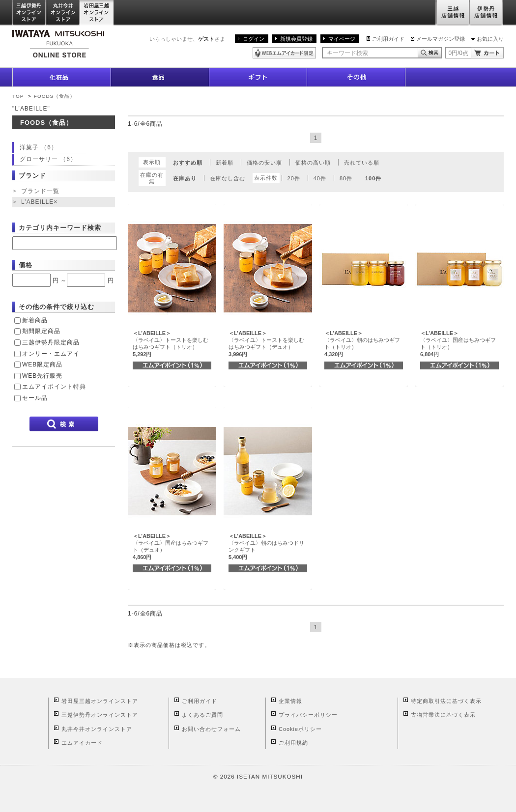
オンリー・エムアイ (51, 354)
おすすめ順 (188, 163)
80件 (346, 178)
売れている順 (362, 163)
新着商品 (35, 320)
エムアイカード (82, 743)
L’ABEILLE (40, 202)
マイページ (342, 39)
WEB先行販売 (42, 376)
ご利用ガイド (388, 39)
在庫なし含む (228, 178)
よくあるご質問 (202, 715)
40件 (320, 178)
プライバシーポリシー (308, 715)
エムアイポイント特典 (54, 387)
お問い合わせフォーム (211, 729)
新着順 (225, 163)
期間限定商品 (41, 331)
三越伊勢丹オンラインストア (29, 13)
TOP (18, 96)
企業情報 (290, 701)
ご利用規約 (293, 743)
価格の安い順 (264, 163)
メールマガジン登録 (441, 39)
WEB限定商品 (42, 364)
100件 (373, 178)
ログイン (254, 39)
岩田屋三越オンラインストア (97, 13)
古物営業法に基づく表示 (443, 715)
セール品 (35, 398)
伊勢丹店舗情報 (487, 13)
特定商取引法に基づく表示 (446, 701)
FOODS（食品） (55, 96)
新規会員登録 (296, 39)
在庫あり (185, 178)
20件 (294, 178)
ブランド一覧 (40, 191)
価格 (26, 265)
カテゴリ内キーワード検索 (60, 228)
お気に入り (490, 39)
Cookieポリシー (300, 729)
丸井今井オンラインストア (63, 13)
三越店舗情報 (452, 13)
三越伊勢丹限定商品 (51, 342)
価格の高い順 (313, 163)
